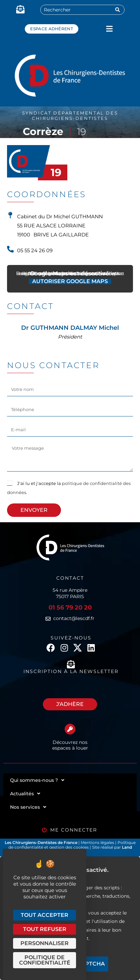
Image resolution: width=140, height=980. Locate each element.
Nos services (28, 807)
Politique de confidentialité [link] (45, 960)
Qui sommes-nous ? (37, 780)
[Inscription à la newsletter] (71, 664)
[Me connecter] (44, 830)
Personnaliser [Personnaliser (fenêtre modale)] (45, 943)
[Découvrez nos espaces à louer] (70, 729)
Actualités (25, 794)
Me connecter (74, 830)
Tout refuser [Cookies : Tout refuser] (45, 929)
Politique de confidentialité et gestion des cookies (72, 845)
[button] (109, 29)
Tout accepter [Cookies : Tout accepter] (45, 915)
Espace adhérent (52, 29)
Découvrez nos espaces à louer (70, 745)
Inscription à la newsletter (71, 671)
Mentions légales (98, 842)
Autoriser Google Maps (70, 281)
